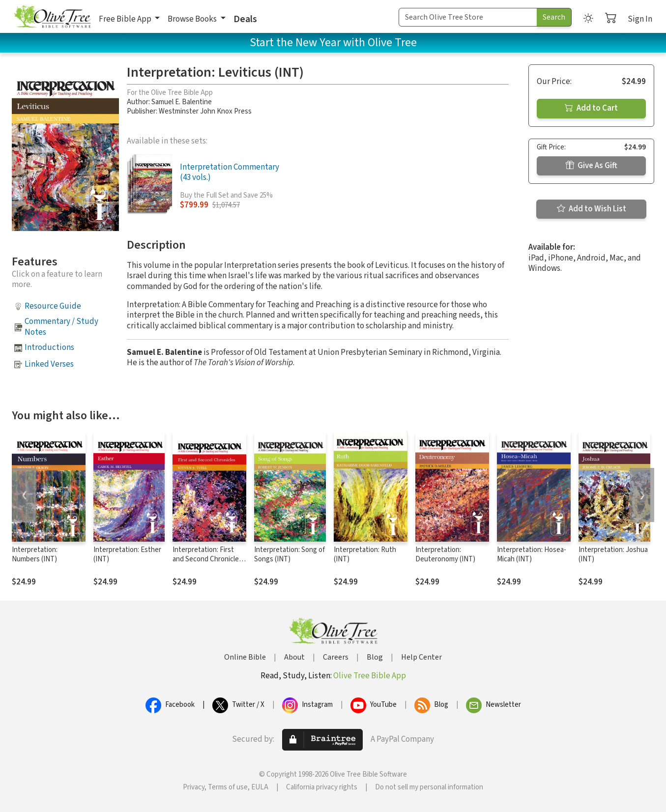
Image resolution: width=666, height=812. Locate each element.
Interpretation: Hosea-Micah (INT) (532, 554)
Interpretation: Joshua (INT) (613, 554)
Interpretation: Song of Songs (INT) (290, 554)
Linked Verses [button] (49, 364)
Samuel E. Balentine (182, 102)
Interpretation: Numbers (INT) (35, 554)
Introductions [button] (49, 348)
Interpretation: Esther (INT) (127, 554)
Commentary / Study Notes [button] (61, 327)
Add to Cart (591, 108)
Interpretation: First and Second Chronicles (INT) (207, 559)
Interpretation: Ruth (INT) (365, 554)
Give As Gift (592, 166)
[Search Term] (468, 17)
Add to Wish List (592, 209)
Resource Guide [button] (53, 306)
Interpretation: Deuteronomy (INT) (445, 554)
